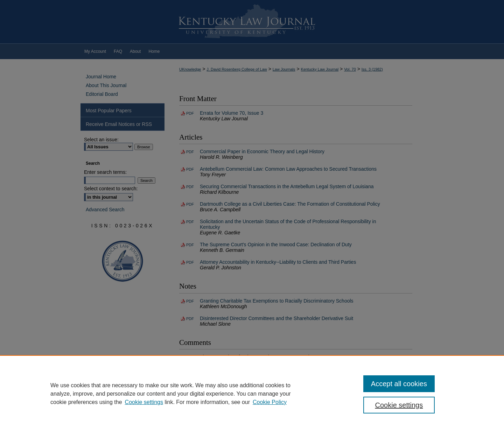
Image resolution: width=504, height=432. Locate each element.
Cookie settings (144, 402)
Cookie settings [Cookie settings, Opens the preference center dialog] (399, 405)
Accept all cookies (399, 384)
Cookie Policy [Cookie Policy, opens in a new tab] (270, 402)
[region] (252, 394)
